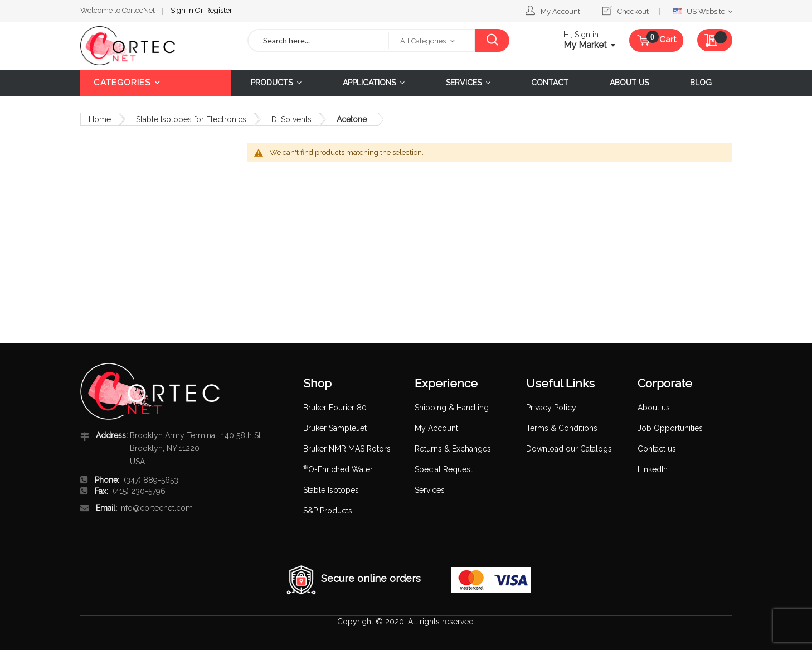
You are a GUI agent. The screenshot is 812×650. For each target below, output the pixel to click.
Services (430, 490)
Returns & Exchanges (453, 449)
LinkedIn (653, 469)
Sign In (183, 10)
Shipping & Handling (452, 408)
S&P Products (328, 511)
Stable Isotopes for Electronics (191, 119)
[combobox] (319, 40)
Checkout (633, 11)
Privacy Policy (551, 408)
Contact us (657, 449)
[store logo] (155, 45)
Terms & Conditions (562, 428)
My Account (560, 11)
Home (100, 119)
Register (219, 10)
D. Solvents (291, 119)
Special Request (444, 469)
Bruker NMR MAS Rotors (347, 449)
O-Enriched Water (338, 469)
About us (654, 408)
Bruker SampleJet (335, 428)
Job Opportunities (670, 428)
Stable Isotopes (331, 490)
